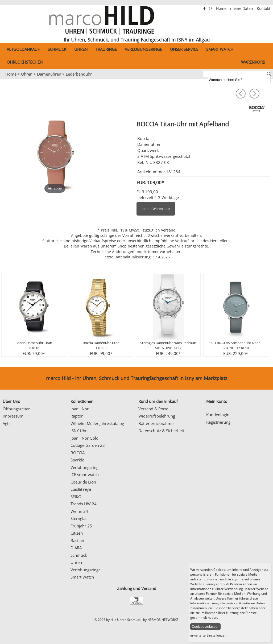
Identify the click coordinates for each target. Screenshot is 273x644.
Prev (7, 79)
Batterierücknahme (156, 423)
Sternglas (79, 518)
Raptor (77, 416)
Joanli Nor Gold (84, 438)
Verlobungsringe (143, 49)
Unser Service (184, 49)
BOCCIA (78, 453)
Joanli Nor (80, 409)
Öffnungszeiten (17, 409)
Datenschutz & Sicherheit (161, 431)
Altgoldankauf (23, 49)
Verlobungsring (84, 467)
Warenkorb (253, 62)
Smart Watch (220, 49)
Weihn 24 (79, 511)
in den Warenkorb (156, 209)
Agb (6, 423)
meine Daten (242, 9)
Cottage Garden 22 (88, 445)
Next (266, 79)
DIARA (76, 548)
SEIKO (76, 497)
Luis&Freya (81, 489)
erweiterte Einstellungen (208, 635)
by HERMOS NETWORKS (161, 620)
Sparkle (77, 460)
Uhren (81, 49)
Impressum (13, 416)
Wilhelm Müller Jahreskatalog (97, 423)
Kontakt (264, 9)
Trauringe (106, 49)
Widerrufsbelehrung (157, 416)
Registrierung (218, 422)
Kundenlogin (218, 415)
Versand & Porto (153, 409)
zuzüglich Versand (159, 230)
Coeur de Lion (83, 482)
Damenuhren (49, 74)
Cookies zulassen (205, 627)
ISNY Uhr (79, 431)
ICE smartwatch (85, 474)
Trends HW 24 (84, 504)
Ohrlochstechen (25, 62)
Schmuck (57, 49)
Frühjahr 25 (81, 526)
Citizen (77, 533)
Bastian (77, 540)
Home (222, 9)
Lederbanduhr (79, 74)
